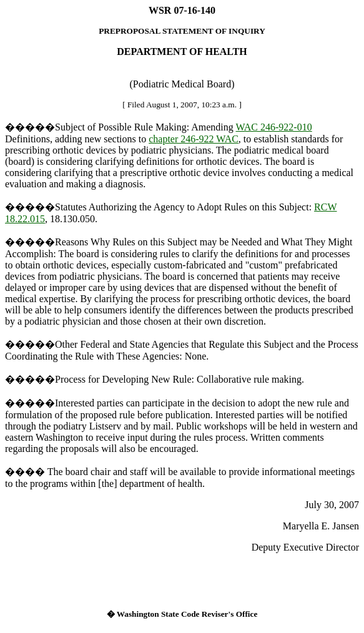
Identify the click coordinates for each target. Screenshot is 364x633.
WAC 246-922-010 (273, 127)
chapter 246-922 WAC (194, 139)
